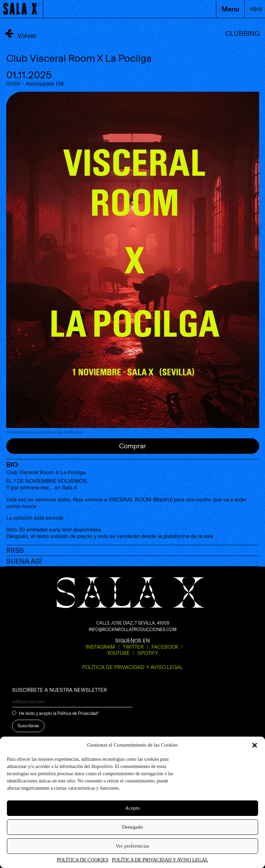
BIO (12, 465)
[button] (255, 745)
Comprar (132, 446)
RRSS (15, 550)
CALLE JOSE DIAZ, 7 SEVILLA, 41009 (133, 623)
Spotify (148, 653)
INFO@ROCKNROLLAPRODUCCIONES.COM (133, 630)
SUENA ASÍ (24, 561)
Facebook (165, 647)
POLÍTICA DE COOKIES (83, 860)
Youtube (118, 653)
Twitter (133, 647)
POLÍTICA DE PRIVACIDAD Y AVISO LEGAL (160, 860)
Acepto (132, 808)
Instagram (100, 647)
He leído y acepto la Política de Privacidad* (59, 713)
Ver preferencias (132, 846)
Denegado (133, 827)
